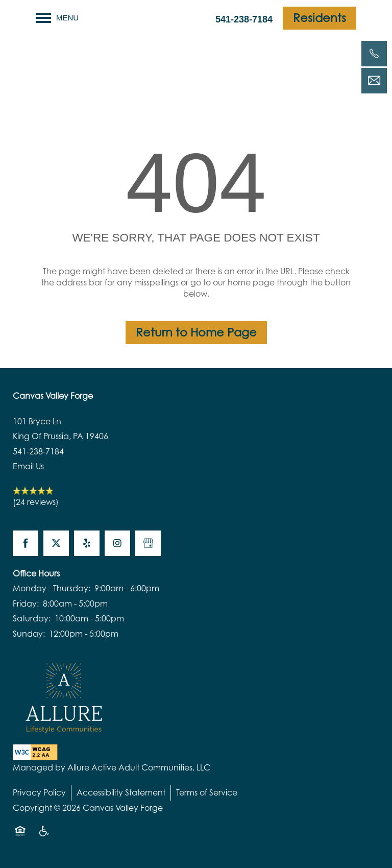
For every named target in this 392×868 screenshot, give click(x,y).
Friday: (26, 604)
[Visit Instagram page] (117, 543)
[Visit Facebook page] (26, 543)
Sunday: (29, 634)
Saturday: (32, 618)
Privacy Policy (39, 792)
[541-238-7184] (374, 54)
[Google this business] (148, 543)
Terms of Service (207, 792)
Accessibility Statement (121, 792)
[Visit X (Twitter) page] (56, 543)
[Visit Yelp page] (87, 543)
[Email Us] (374, 81)
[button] (320, 18)
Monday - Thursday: (52, 588)
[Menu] (57, 18)
